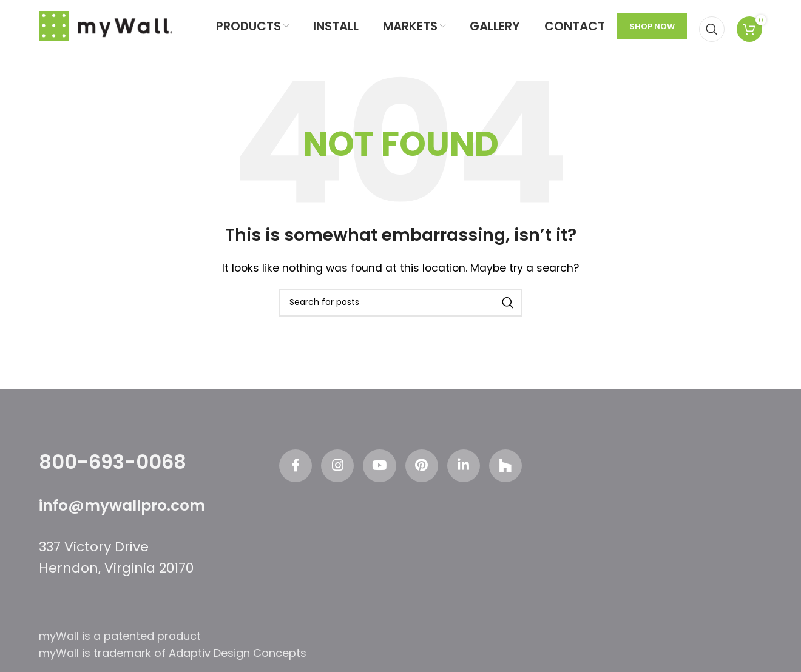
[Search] (712, 32)
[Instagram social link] (333, 479)
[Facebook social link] (287, 479)
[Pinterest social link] (424, 479)
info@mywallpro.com (127, 516)
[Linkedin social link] (469, 479)
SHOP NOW (652, 32)
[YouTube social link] (378, 479)
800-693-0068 (113, 473)
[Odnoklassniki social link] (515, 479)
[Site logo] (106, 31)
